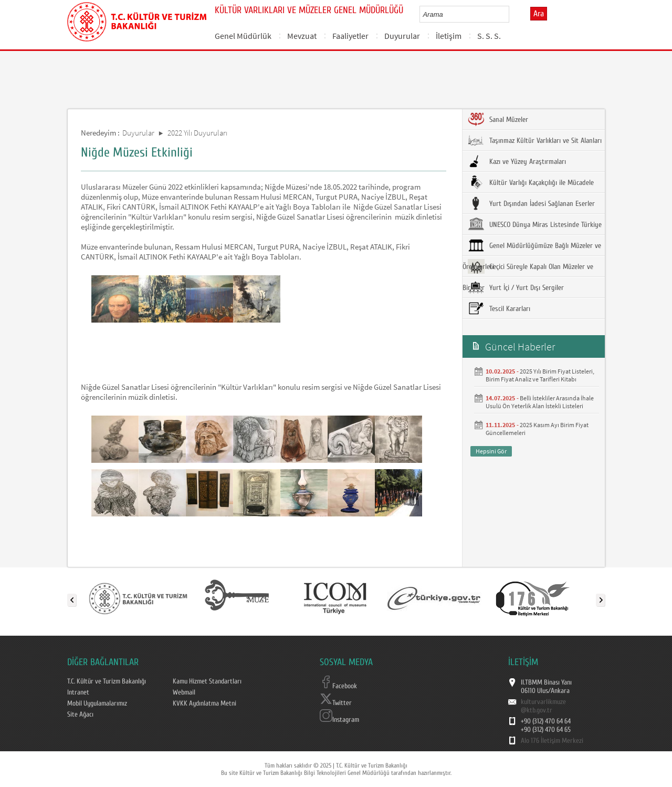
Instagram (339, 720)
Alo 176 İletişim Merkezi (552, 741)
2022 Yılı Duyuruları (197, 133)
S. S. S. (489, 36)
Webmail (184, 692)
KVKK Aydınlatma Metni (204, 703)
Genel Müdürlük (243, 36)
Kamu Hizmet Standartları (207, 681)
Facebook (338, 686)
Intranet (78, 692)
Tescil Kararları (499, 308)
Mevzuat (302, 36)
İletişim (449, 36)
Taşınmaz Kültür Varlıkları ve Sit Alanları (535, 140)
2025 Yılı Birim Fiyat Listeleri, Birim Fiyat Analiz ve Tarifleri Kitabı (540, 375)
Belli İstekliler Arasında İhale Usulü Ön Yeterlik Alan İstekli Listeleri (540, 402)
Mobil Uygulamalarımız (97, 703)
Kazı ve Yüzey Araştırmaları (517, 161)
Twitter (336, 703)
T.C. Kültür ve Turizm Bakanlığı (107, 681)
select (512, 14)
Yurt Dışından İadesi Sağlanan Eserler (531, 203)
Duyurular (402, 36)
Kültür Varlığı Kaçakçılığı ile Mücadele (531, 182)
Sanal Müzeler (498, 119)
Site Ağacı (80, 714)
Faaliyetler (350, 36)
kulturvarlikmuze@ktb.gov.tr (543, 706)
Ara (539, 14)
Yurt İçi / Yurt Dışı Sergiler (516, 287)
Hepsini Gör (491, 451)
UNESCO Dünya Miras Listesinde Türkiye (535, 224)
